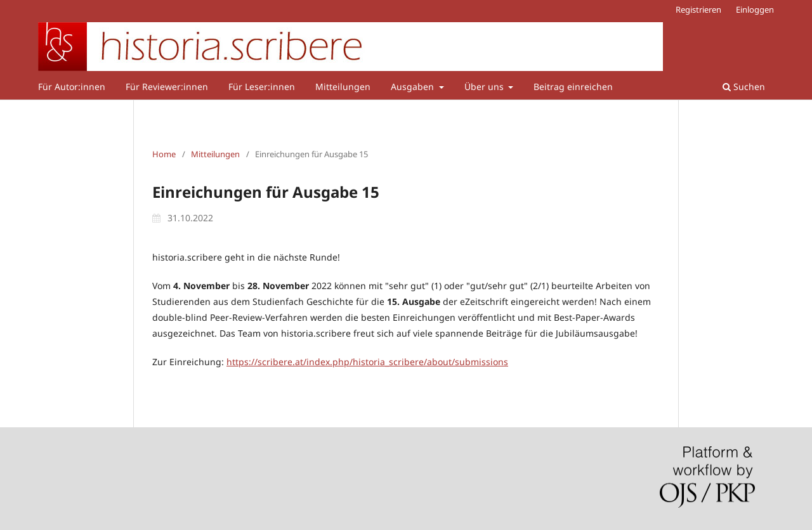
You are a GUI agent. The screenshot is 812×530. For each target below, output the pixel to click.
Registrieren (698, 10)
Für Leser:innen (262, 87)
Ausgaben (414, 87)
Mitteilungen (343, 87)
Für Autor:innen (72, 87)
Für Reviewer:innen (167, 87)
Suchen (744, 87)
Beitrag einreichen (573, 87)
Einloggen (755, 10)
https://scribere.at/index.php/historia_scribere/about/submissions (367, 362)
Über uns (485, 87)
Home (164, 154)
